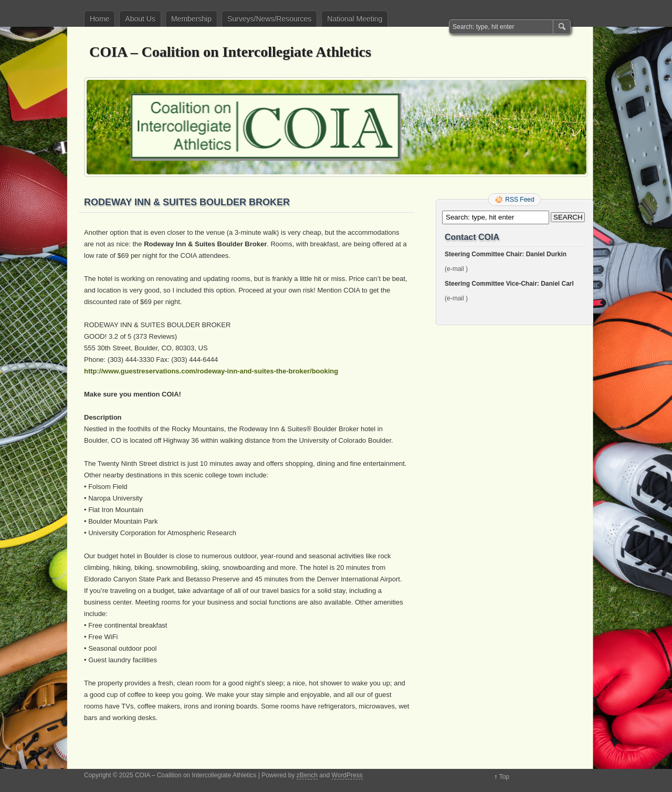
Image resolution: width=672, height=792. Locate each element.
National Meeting (355, 19)
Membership (191, 19)
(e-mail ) (456, 269)
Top (504, 777)
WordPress (347, 775)
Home (99, 19)
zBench (307, 775)
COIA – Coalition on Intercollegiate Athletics (230, 52)
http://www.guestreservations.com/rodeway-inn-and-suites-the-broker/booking (211, 371)
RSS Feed (519, 200)
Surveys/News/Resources (269, 19)
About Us (140, 19)
